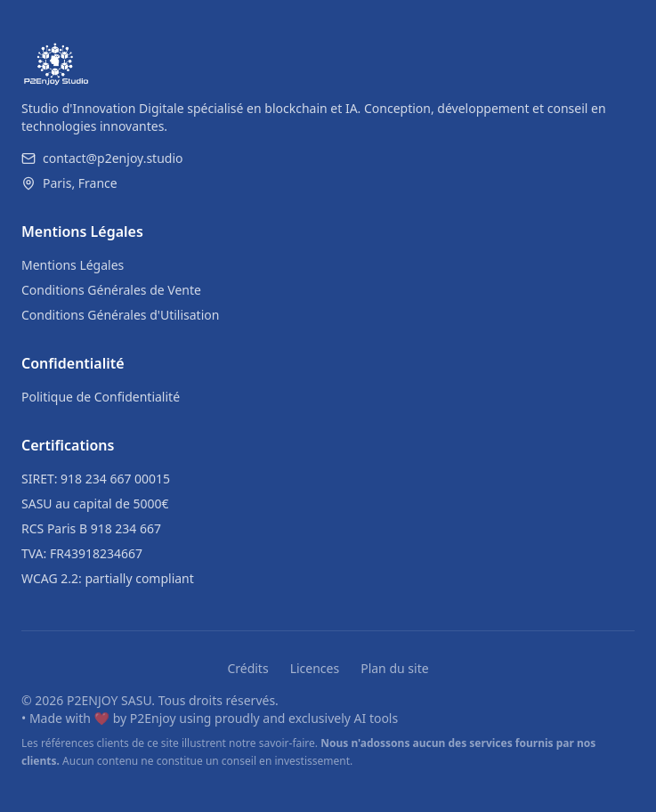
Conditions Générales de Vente (111, 290)
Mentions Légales (73, 265)
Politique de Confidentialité (101, 397)
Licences (315, 668)
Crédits (247, 668)
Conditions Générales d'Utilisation (120, 315)
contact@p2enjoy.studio (102, 158)
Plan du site (394, 668)
